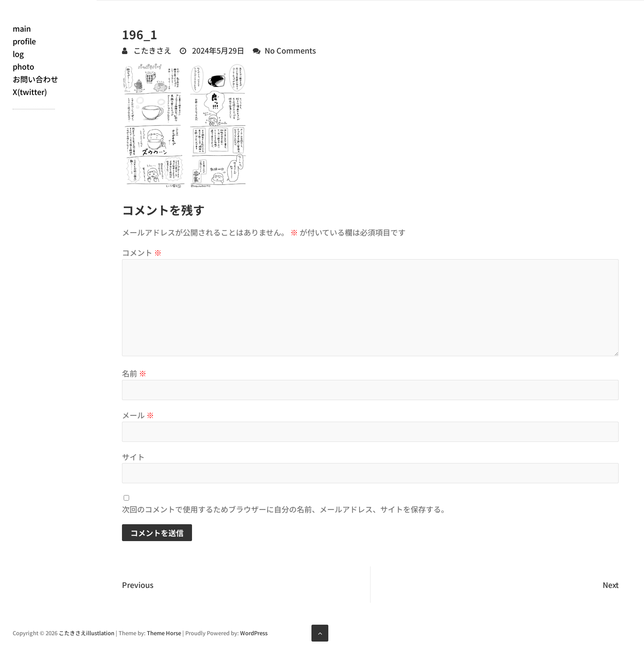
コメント (142, 252)
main (22, 28)
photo (23, 66)
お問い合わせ (35, 79)
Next (611, 585)
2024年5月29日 (217, 50)
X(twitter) (30, 92)
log (18, 54)
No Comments (290, 50)
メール (138, 415)
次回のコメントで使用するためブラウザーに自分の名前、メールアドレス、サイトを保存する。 (285, 509)
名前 (134, 373)
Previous (138, 585)
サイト (133, 457)
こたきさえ (152, 50)
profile (24, 41)
